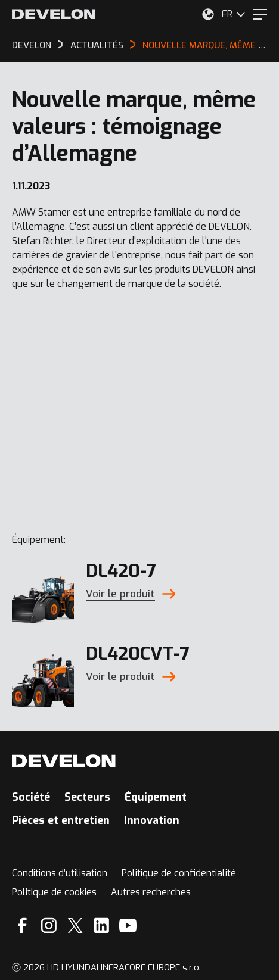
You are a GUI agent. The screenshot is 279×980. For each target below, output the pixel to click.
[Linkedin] (102, 926)
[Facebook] (22, 926)
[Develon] (54, 14)
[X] (75, 926)
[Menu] (260, 14)
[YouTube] (128, 926)
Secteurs (87, 797)
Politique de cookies (54, 892)
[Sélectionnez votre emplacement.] (208, 14)
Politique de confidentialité (179, 873)
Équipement (156, 797)
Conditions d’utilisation (60, 873)
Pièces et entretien (61, 820)
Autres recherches (151, 892)
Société (31, 797)
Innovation (152, 820)
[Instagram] (49, 926)
